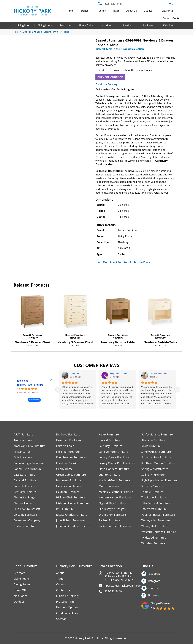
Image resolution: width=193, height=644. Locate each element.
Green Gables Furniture (71, 475)
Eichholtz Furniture (68, 434)
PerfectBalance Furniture (157, 434)
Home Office (86, 25)
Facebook (154, 574)
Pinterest (153, 596)
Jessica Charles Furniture (72, 515)
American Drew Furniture (30, 446)
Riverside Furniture (153, 440)
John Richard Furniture (70, 521)
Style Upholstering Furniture (159, 480)
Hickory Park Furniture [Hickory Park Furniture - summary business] (30, 385)
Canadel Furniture (25, 480)
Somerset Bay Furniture (156, 457)
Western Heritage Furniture (159, 532)
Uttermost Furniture (154, 509)
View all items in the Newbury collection (120, 49)
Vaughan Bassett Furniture (158, 515)
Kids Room (169, 25)
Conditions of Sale (68, 613)
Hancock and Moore (69, 486)
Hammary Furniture (69, 480)
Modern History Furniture (115, 498)
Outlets (148, 11)
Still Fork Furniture (153, 475)
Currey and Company (27, 521)
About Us (132, 11)
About (60, 573)
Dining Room (45, 25)
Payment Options (67, 608)
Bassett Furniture (33, 335)
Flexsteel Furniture (68, 452)
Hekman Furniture (68, 492)
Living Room (24, 25)
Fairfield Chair (65, 446)
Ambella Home (23, 440)
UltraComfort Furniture (156, 503)
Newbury (33, 338)
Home (70, 11)
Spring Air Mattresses (155, 469)
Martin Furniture (109, 486)
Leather (128, 25)
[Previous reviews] (58, 389)
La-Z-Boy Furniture (111, 446)
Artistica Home (23, 457)
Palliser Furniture (110, 521)
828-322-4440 (113, 592)
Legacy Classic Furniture (114, 457)
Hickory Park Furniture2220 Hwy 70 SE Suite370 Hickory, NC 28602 (119, 577)
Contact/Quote (171, 18)
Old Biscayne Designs (112, 509)
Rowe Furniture (151, 446)
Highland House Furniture (73, 503)
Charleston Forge (24, 498)
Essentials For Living (69, 440)
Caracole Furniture (25, 486)
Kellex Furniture (109, 434)
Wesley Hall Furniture (155, 526)
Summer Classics (152, 486)
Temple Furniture (152, 492)
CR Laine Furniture (25, 515)
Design (102, 11)
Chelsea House (23, 503)
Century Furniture (25, 492)
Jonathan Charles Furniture (73, 526)
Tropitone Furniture (154, 498)
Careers (61, 585)
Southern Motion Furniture (158, 463)
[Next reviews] (177, 389)
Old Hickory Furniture (112, 515)
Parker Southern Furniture (115, 526)
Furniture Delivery (106, 84)
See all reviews (34, 400)
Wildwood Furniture (154, 538)
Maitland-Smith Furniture (115, 480)
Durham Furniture (25, 526)
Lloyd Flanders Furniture (114, 469)
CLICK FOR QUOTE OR (110, 77)
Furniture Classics (67, 463)
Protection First (66, 602)
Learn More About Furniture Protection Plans (123, 262)
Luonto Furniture (109, 475)
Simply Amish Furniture (156, 452)
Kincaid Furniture (110, 440)
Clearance (167, 11)
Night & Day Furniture (113, 503)
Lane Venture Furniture (113, 452)
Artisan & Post (22, 452)
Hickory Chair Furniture (71, 498)
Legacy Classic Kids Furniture (117, 463)
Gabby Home (65, 469)
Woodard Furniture (154, 544)
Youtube (153, 588)
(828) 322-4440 (113, 3)
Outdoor (107, 25)
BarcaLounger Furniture (29, 463)
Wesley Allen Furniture (156, 521)
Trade (116, 11)
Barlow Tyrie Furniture (28, 469)
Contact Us (63, 590)
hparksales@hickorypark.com (123, 586)
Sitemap (61, 619)
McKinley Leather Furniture (116, 492)
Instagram (154, 581)
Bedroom (65, 25)
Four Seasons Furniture (71, 457)
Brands (85, 11)
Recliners (148, 25)
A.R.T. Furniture (23, 434)
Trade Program (126, 89)
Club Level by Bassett (27, 509)
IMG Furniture (65, 509)
